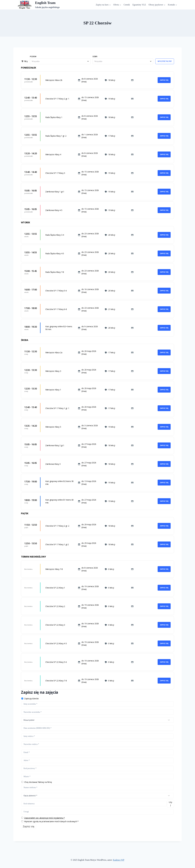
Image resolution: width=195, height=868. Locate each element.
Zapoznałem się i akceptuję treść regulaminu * (44, 818)
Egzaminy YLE (139, 5)
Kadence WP (119, 860)
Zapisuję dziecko (31, 699)
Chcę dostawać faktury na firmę (38, 782)
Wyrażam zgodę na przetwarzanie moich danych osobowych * (51, 821)
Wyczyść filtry (165, 61)
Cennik (127, 5)
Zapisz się (164, 80)
